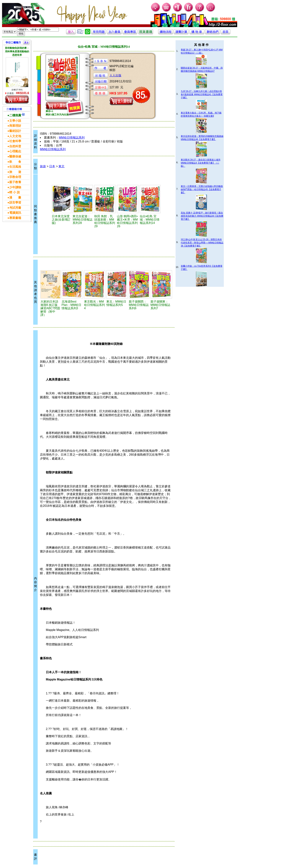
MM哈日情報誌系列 (72, 138)
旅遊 (43, 166)
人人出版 (115, 75)
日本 (52, 166)
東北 (61, 166)
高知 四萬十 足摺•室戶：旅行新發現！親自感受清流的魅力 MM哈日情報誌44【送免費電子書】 (202, 216)
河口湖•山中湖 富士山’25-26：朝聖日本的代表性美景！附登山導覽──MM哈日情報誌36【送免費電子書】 (202, 243)
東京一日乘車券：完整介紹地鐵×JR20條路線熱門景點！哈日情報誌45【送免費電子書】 (202, 189)
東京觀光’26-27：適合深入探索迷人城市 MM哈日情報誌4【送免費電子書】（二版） (201, 163)
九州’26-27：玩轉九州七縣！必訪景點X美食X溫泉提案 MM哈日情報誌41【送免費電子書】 (202, 94)
